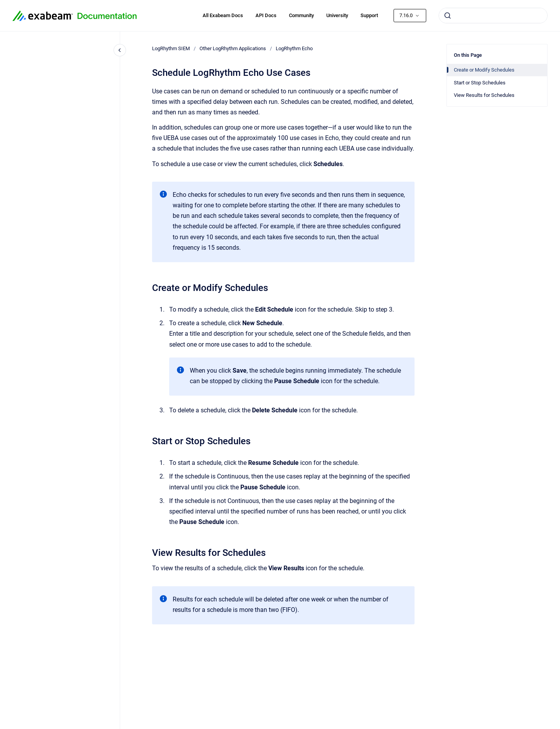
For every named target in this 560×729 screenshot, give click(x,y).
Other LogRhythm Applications (233, 48)
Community (301, 15)
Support (369, 15)
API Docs (266, 15)
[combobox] (493, 16)
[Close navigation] (120, 50)
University (337, 15)
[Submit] (448, 16)
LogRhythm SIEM (171, 48)
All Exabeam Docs (223, 15)
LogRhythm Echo (294, 48)
